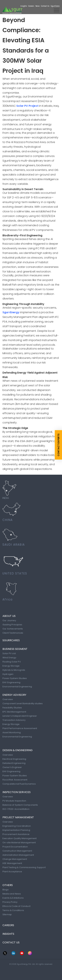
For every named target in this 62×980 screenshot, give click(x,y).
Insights (24, 6)
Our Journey (9, 620)
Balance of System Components (20, 805)
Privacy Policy (10, 902)
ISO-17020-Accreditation (16, 809)
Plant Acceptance (12, 872)
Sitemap (7, 914)
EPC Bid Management (14, 712)
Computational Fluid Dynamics (19, 784)
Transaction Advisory (14, 720)
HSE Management (12, 863)
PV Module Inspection (14, 801)
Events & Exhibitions (13, 898)
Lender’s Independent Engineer (20, 716)
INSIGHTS (8, 934)
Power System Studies (15, 678)
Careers (31, 6)
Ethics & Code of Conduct (16, 906)
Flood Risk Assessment (15, 780)
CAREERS (8, 925)
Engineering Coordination (17, 826)
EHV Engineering (11, 682)
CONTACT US (11, 942)
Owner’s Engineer (12, 767)
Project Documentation (15, 847)
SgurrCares (55, 6)
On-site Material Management (19, 843)
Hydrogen (8, 674)
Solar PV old (9, 653)
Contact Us (45, 6)
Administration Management (18, 855)
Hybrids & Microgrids (14, 670)
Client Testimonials (13, 633)
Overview (8, 699)
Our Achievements (13, 629)
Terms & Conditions (13, 910)
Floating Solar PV (12, 662)
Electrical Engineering (14, 759)
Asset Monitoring (12, 732)
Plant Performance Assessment (20, 728)
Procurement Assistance (16, 834)
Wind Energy (9, 658)
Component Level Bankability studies (23, 703)
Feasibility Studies (12, 708)
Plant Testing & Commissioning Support (24, 867)
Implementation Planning (16, 830)
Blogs (6, 890)
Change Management (15, 859)
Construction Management (17, 851)
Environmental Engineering (17, 687)
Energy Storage (11, 666)
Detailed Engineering (14, 763)
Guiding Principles (12, 625)
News (38, 6)
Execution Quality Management (20, 838)
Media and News (12, 894)
